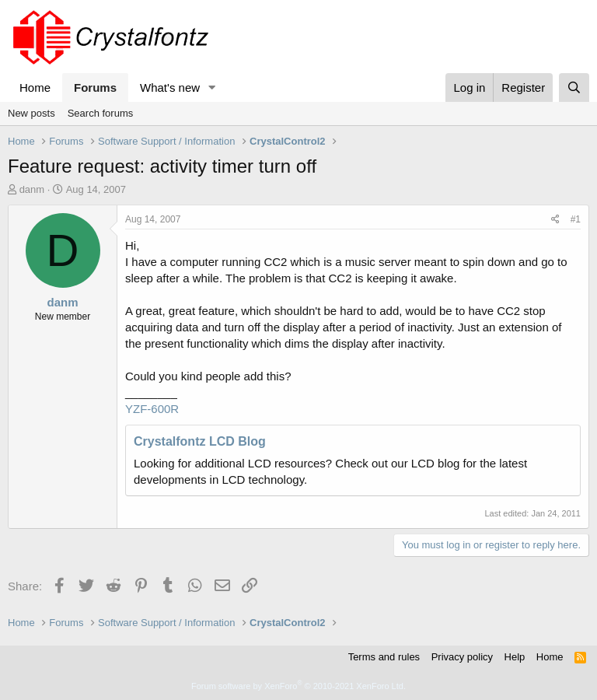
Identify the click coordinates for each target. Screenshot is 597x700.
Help (515, 657)
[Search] (574, 87)
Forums (95, 87)
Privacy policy (462, 657)
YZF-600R (152, 409)
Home (35, 87)
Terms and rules (384, 657)
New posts (31, 113)
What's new (170, 87)
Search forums (101, 113)
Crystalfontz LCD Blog (200, 441)
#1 (576, 219)
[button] (212, 87)
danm (32, 189)
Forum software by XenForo (298, 686)
